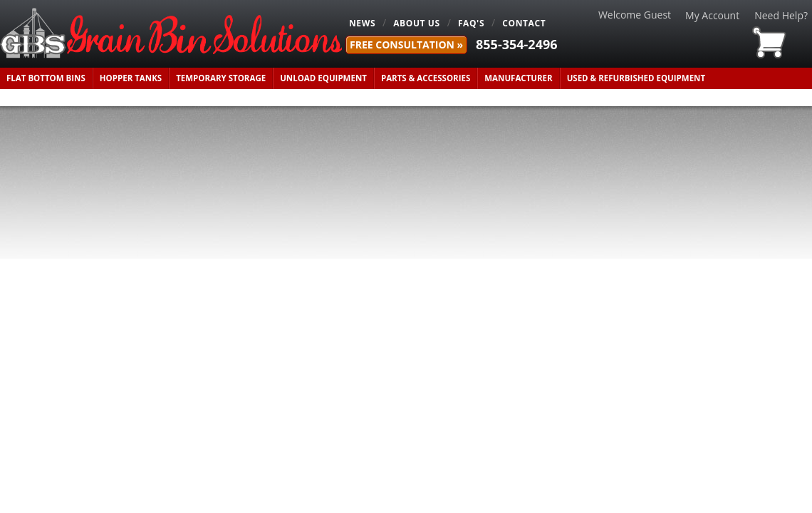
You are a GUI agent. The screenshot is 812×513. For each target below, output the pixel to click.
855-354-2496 (517, 44)
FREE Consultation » (406, 45)
